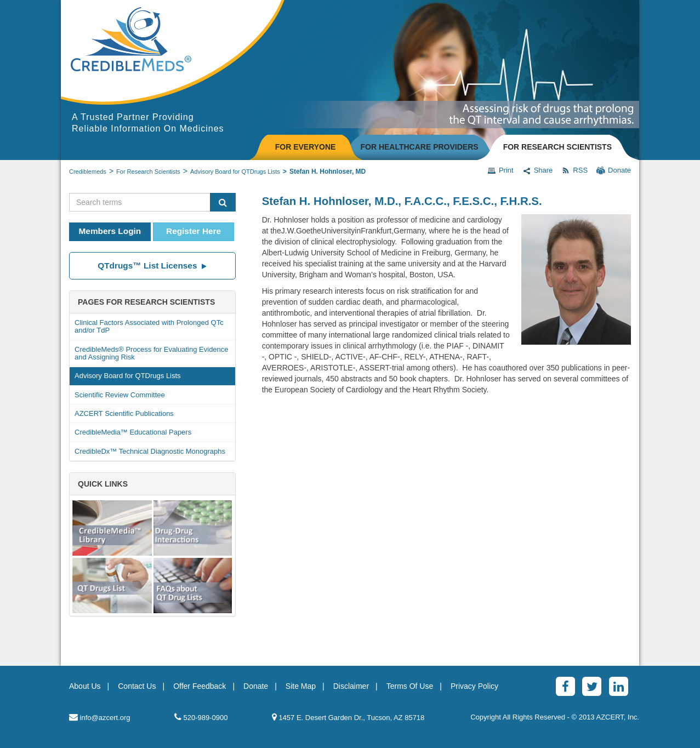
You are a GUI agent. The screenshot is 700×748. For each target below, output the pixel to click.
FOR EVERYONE (306, 147)
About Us (85, 686)
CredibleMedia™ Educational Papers (133, 432)
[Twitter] (592, 686)
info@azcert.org (100, 717)
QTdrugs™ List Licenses (152, 265)
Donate (614, 170)
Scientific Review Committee (120, 395)
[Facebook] (565, 686)
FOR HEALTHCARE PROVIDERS (419, 147)
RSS (574, 170)
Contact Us (137, 686)
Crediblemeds (88, 172)
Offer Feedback (200, 686)
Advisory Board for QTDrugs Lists (235, 172)
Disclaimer (351, 686)
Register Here (194, 231)
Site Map (301, 686)
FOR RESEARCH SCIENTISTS (557, 147)
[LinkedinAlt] (619, 686)
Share (538, 170)
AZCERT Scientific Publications (124, 413)
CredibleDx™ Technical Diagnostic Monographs (150, 451)
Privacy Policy (474, 686)
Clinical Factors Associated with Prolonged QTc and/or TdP (149, 326)
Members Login (110, 231)
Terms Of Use (410, 686)
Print (500, 170)
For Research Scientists (148, 172)
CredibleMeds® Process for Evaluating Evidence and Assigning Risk (152, 353)
